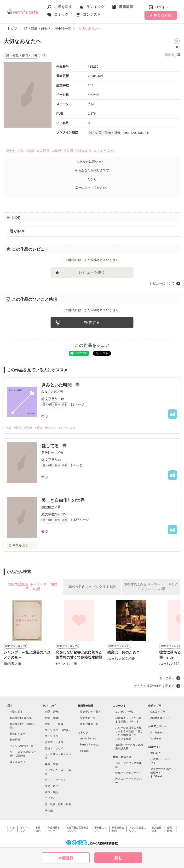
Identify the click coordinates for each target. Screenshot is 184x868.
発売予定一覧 (88, 718)
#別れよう (84, 151)
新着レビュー (17, 734)
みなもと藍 (49, 392)
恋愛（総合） (53, 712)
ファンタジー (53, 736)
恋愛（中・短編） (55, 724)
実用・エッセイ (54, 748)
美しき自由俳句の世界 (63, 500)
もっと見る (167, 678)
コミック (61, 14)
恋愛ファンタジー (55, 742)
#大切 (69, 151)
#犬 (9, 428)
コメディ (50, 798)
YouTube (156, 738)
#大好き (43, 151)
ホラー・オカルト (55, 780)
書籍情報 (126, 7)
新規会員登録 (161, 15)
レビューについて (162, 283)
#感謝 (39, 428)
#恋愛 (30, 151)
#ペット (51, 428)
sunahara (48, 507)
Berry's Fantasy (89, 744)
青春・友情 (51, 764)
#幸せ (57, 151)
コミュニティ (17, 762)
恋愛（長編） (53, 718)
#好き (11, 151)
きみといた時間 (57, 385)
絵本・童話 (51, 792)
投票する (92, 322)
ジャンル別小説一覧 (21, 746)
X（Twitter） (158, 732)
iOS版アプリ (158, 712)
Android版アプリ (160, 718)
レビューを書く (92, 272)
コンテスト (92, 14)
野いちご (156, 753)
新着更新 (15, 740)
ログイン (162, 7)
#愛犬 (18, 428)
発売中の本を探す (91, 712)
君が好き (17, 231)
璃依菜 (170, 55)
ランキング (95, 7)
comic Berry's (88, 738)
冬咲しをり (49, 452)
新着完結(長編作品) (21, 718)
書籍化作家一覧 (89, 724)
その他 (49, 810)
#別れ (28, 428)
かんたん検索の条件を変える (154, 686)
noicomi (85, 751)
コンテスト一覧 (124, 712)
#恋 (20, 151)
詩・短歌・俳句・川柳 (58, 804)
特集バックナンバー (127, 773)
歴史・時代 (51, 786)
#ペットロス (67, 428)
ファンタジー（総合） (58, 730)
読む (118, 858)
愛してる (51, 446)
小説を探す (63, 7)
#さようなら (104, 151)
